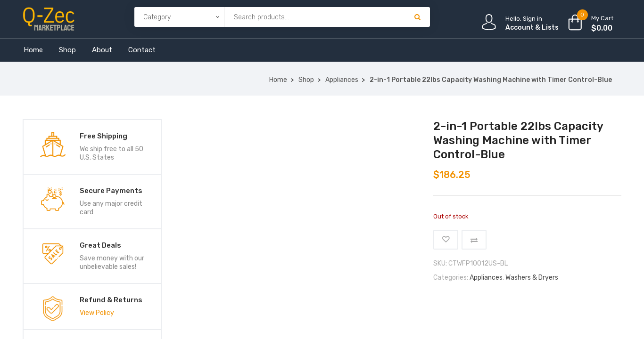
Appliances (342, 80)
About (102, 50)
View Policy (97, 313)
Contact (142, 50)
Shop (67, 50)
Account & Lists (532, 28)
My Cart (602, 18)
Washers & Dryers (532, 278)
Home (33, 50)
